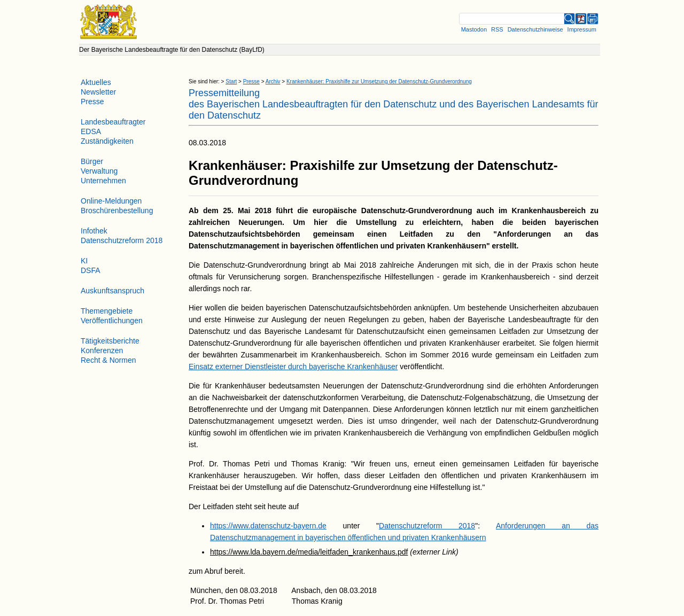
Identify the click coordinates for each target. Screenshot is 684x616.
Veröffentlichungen (112, 321)
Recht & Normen (108, 360)
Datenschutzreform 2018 (427, 526)
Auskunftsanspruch (112, 291)
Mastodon (474, 29)
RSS (497, 29)
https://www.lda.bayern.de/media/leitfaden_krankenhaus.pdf (309, 552)
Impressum (582, 29)
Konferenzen (102, 350)
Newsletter (98, 92)
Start (231, 81)
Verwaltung (99, 171)
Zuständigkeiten (107, 141)
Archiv (273, 81)
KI (84, 261)
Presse (251, 81)
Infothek (94, 231)
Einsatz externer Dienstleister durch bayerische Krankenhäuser (293, 367)
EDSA (91, 131)
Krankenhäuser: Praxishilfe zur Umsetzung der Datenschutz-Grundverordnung (379, 81)
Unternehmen (103, 181)
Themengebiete (107, 311)
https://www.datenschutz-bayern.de (268, 526)
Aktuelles (96, 82)
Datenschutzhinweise (535, 29)
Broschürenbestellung (117, 210)
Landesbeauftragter (113, 122)
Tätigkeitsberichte (110, 341)
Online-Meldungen (111, 201)
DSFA (91, 270)
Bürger (92, 161)
